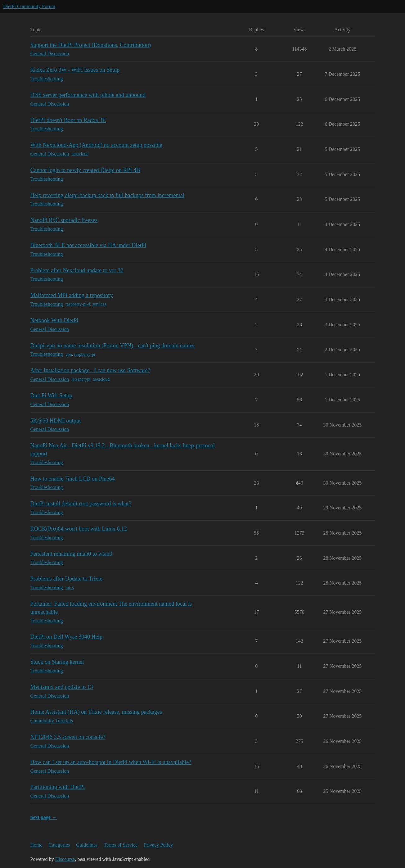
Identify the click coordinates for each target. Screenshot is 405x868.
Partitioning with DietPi (58, 787)
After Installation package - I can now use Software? (90, 370)
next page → (44, 817)
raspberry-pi (85, 354)
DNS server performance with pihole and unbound (88, 95)
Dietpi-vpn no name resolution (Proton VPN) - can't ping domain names (112, 346)
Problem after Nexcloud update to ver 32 (77, 270)
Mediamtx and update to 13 (62, 687)
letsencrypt (81, 379)
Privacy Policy (158, 845)
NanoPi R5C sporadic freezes (64, 220)
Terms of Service (121, 845)
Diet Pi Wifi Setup (51, 396)
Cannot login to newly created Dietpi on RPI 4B (85, 170)
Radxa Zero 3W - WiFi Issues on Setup (75, 70)
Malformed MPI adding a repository (72, 295)
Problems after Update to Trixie (67, 579)
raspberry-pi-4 (78, 304)
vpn (69, 354)
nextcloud (80, 154)
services (99, 304)
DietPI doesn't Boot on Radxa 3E (68, 120)
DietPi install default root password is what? (81, 504)
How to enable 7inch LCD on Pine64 (73, 479)
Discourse (65, 859)
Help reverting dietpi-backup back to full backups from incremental (108, 195)
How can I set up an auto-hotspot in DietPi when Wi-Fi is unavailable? (111, 762)
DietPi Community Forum (29, 6)
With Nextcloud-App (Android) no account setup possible (97, 145)
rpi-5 (70, 588)
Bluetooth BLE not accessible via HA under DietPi (88, 245)
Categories (59, 845)
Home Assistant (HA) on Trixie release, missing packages (96, 712)
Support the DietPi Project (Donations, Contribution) (91, 45)
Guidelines (87, 845)
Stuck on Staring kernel (57, 662)
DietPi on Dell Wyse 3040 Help (67, 637)
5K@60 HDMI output (56, 421)
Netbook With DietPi (54, 320)
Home (36, 845)
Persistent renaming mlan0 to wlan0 (71, 554)
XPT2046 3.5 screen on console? (68, 737)
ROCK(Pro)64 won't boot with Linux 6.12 (79, 529)
